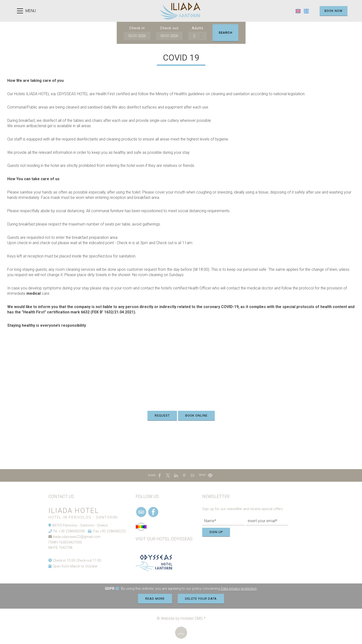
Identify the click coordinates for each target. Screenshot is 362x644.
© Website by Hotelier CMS (180, 618)
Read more (155, 599)
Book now (334, 11)
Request (162, 415)
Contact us (61, 496)
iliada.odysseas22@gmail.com (77, 537)
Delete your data (201, 599)
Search (225, 33)
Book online (196, 415)
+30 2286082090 (72, 531)
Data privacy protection (239, 589)
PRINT (206, 475)
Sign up (216, 532)
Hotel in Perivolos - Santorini (83, 517)
